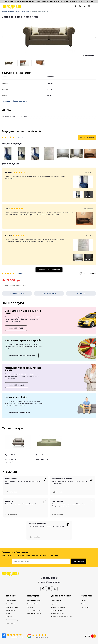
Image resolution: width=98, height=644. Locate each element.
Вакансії (9, 612)
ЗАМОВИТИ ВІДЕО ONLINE (19, 408)
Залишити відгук (87, 137)
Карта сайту (11, 619)
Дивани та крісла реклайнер (61, 612)
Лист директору (12, 603)
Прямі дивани (56, 596)
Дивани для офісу (58, 609)
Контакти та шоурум (34, 596)
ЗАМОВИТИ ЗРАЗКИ (17, 380)
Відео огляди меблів (34, 609)
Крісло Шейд (11, 450)
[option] (49, 37)
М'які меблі (28, 11)
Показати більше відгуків (49, 266)
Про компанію (11, 596)
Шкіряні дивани (57, 606)
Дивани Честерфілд (58, 603)
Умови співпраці (12, 615)
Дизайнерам (11, 606)
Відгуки (9, 609)
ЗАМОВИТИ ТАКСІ (16, 323)
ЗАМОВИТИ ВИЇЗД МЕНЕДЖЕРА (22, 351)
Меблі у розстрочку (34, 606)
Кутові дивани (56, 599)
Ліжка (83, 599)
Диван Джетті (42, 450)
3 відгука (20, 137)
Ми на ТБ (9, 599)
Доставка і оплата (34, 599)
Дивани (83, 596)
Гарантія (30, 603)
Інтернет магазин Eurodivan (11, 11)
